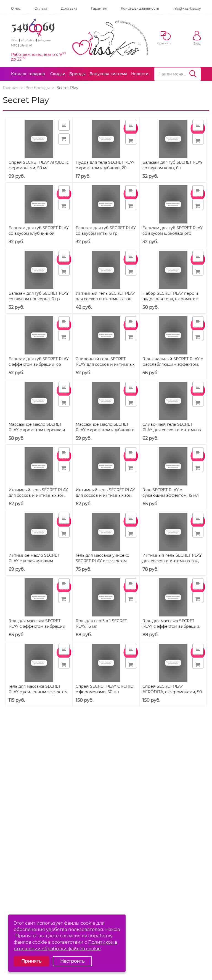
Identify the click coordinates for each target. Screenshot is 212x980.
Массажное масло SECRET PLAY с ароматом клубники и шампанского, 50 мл (105, 430)
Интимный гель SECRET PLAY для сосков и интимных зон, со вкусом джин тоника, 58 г (105, 495)
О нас (16, 8)
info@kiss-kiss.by (187, 8)
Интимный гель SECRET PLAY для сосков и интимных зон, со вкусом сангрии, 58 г (38, 495)
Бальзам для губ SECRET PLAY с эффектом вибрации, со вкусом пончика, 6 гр (39, 364)
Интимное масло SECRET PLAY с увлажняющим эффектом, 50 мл (34, 561)
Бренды (77, 74)
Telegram (44, 40)
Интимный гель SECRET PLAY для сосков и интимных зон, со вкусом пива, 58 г (172, 561)
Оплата (41, 8)
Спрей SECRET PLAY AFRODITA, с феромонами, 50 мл (172, 692)
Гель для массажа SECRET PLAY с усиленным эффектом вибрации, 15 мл (38, 692)
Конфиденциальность (140, 8)
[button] (131, 139)
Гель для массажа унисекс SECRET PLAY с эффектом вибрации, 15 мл (102, 561)
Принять (31, 961)
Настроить (72, 961)
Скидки (58, 74)
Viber (15, 40)
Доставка (69, 8)
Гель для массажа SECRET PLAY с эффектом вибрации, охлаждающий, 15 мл (37, 626)
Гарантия (99, 8)
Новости (140, 74)
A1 (31, 46)
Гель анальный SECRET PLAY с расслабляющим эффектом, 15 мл (173, 364)
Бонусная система (108, 74)
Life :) (23, 46)
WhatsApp (28, 40)
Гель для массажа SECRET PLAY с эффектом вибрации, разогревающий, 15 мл (171, 626)
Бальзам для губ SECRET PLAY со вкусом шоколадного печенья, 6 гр (173, 233)
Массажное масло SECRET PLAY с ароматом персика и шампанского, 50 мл (37, 430)
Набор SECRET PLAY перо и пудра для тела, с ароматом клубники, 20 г (170, 299)
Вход (197, 38)
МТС (14, 46)
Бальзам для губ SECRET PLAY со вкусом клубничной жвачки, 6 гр (39, 233)
